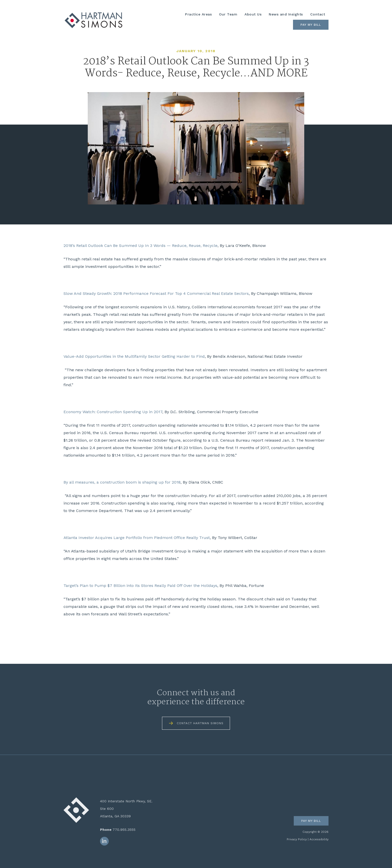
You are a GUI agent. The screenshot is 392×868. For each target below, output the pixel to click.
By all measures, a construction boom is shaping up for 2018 (122, 482)
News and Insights (286, 14)
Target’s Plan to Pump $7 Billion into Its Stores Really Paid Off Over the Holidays (140, 586)
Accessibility (319, 839)
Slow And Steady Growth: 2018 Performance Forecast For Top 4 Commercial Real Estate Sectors (156, 293)
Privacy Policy (297, 839)
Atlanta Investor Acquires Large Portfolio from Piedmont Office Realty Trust (137, 538)
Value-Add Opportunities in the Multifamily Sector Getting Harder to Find (134, 356)
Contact (318, 14)
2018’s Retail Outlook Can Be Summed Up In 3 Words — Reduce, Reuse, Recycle (140, 246)
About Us (253, 14)
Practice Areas (198, 14)
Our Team (228, 14)
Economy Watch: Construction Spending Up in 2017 (113, 412)
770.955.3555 (124, 830)
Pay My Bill (311, 25)
